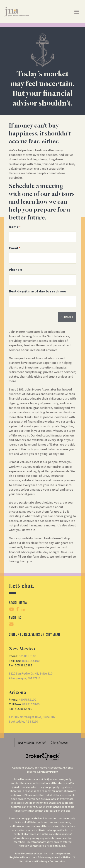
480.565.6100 (27, 700)
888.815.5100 (31, 661)
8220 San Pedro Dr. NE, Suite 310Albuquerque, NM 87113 (31, 676)
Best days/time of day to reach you (38, 291)
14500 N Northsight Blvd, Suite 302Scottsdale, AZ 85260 (32, 719)
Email (15, 248)
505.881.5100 (27, 656)
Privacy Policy (49, 772)
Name (15, 227)
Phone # (16, 270)
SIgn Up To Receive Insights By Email (35, 635)
